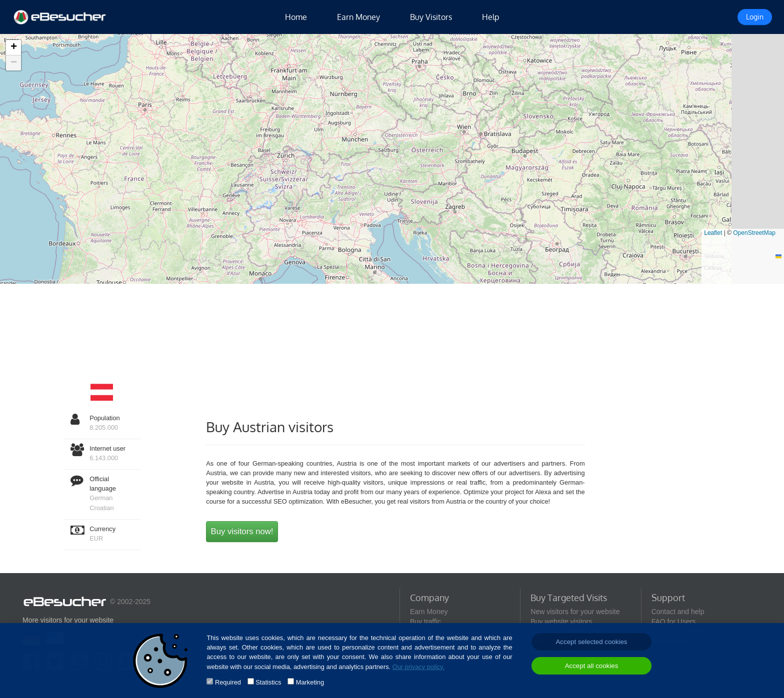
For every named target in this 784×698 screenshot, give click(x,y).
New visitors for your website (575, 612)
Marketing (310, 682)
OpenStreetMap (754, 233)
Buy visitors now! (242, 531)
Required (228, 682)
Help (490, 17)
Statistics (268, 682)
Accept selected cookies (591, 642)
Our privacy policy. (418, 667)
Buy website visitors (561, 622)
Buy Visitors (431, 17)
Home (296, 17)
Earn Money (358, 17)
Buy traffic (425, 622)
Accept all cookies (592, 666)
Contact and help (678, 612)
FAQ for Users (674, 622)
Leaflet (713, 233)
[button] (13, 48)
